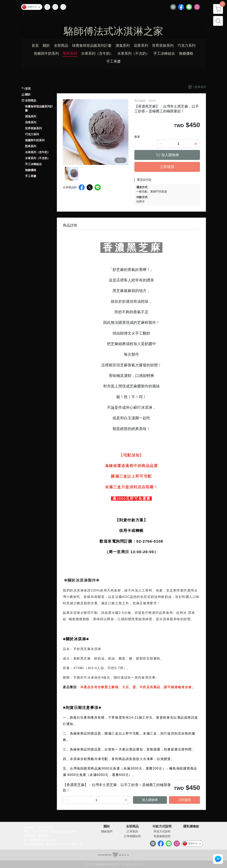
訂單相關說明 (132, 836)
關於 (107, 826)
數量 (137, 137)
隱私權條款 (191, 826)
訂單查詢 (132, 831)
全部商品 (132, 826)
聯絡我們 (107, 831)
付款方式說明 (162, 826)
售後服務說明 (162, 836)
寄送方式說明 (162, 831)
